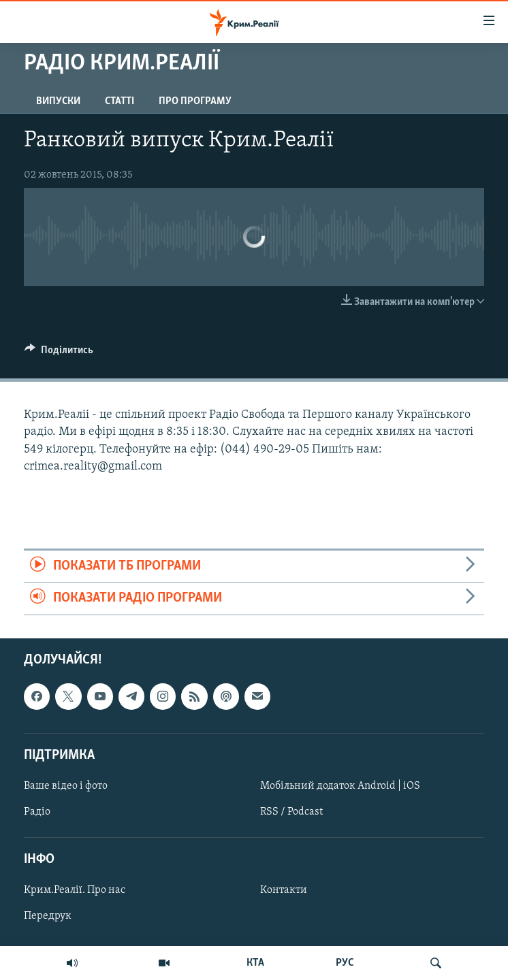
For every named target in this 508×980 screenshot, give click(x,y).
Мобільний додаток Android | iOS (340, 786)
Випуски (58, 101)
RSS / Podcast (291, 812)
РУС (345, 963)
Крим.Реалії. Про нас (75, 890)
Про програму (195, 101)
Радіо (37, 812)
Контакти (284, 890)
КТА (255, 963)
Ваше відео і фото (66, 786)
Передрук (48, 916)
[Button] (59, 353)
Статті (120, 101)
